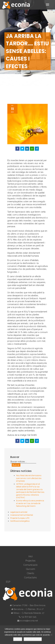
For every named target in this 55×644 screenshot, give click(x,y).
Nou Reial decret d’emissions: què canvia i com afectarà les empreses (29, 478)
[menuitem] (30, 582)
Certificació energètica (20, 521)
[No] (51, 635)
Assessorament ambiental (22, 515)
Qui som (31, 569)
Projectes (30, 561)
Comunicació (30, 565)
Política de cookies (33, 639)
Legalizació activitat (19, 512)
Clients (31, 573)
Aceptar (18, 639)
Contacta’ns (30, 578)
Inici (31, 556)
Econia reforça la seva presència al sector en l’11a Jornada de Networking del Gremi (30, 503)
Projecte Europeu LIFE (20, 518)
